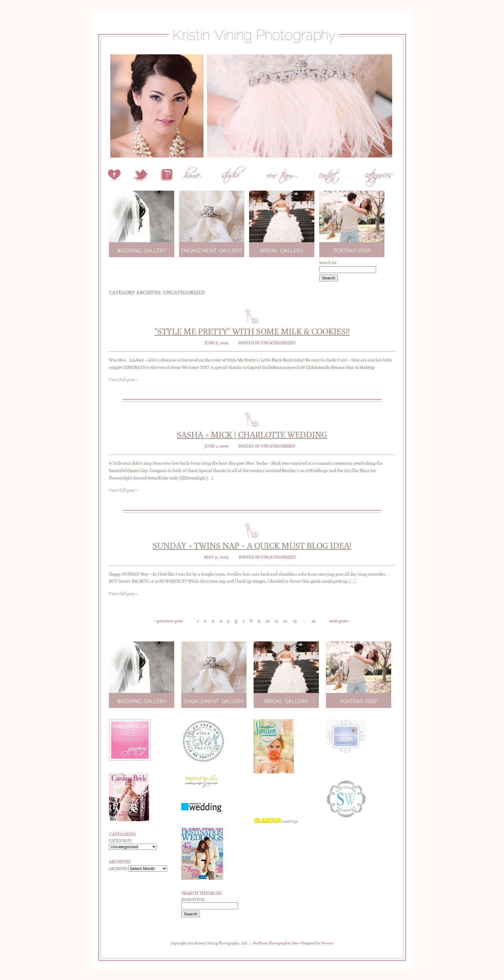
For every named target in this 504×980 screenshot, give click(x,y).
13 (295, 621)
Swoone (327, 943)
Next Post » (339, 621)
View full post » (123, 380)
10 (267, 621)
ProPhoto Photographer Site (275, 943)
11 (276, 621)
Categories (120, 841)
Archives (118, 869)
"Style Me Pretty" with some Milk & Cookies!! (252, 331)
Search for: (328, 263)
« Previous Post (169, 621)
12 (285, 621)
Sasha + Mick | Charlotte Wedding (252, 435)
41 (313, 621)
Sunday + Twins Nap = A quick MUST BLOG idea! (252, 546)
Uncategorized (278, 343)
